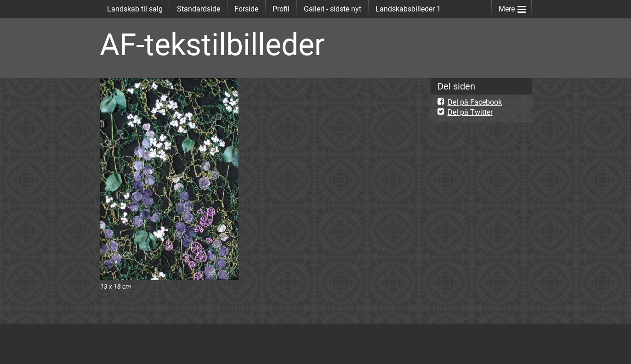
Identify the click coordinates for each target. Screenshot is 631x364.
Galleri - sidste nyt (333, 9)
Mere (512, 7)
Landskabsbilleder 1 (408, 9)
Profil (281, 9)
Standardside (199, 9)
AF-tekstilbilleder (212, 45)
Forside (246, 9)
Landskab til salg (135, 9)
